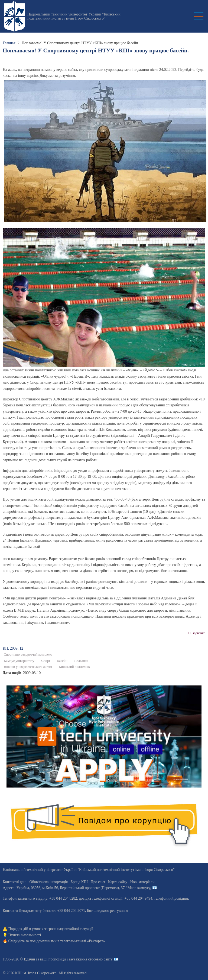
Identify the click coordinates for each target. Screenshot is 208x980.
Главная (9, 43)
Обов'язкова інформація (48, 882)
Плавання (81, 661)
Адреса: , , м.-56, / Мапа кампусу (77, 888)
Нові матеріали (142, 882)
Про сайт (98, 882)
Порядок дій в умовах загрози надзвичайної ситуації (51, 929)
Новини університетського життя (28, 667)
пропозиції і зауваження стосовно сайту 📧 (83, 959)
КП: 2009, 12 (13, 648)
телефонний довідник (172, 898)
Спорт (46, 661)
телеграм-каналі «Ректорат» (82, 941)
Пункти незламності (25, 935)
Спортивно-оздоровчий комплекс (28, 655)
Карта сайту (118, 882)
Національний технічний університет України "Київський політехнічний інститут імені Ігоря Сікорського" (74, 16)
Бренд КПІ (79, 882)
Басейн (62, 661)
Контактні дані (15, 882)
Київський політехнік (74, 667)
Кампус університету (19, 661)
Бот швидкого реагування (108, 911)
